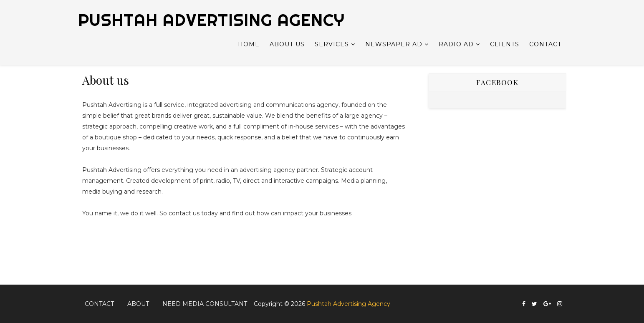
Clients (505, 44)
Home (249, 44)
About (138, 304)
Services (332, 44)
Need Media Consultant (205, 304)
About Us (287, 44)
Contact (545, 44)
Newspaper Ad (394, 44)
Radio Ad (456, 44)
